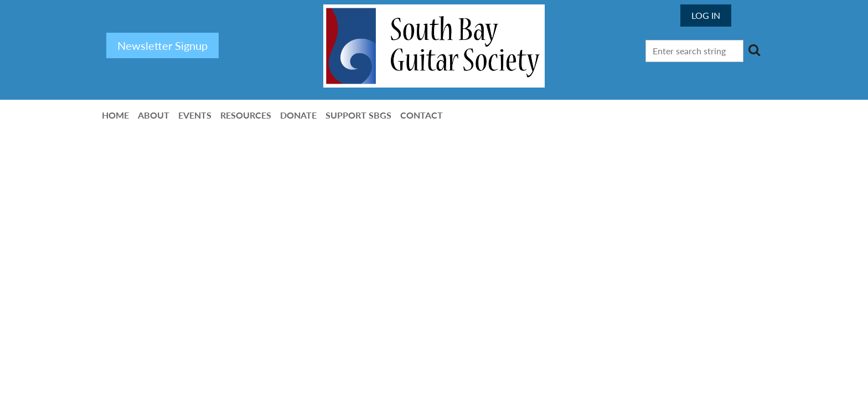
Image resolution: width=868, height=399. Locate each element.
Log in (706, 15)
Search (754, 50)
